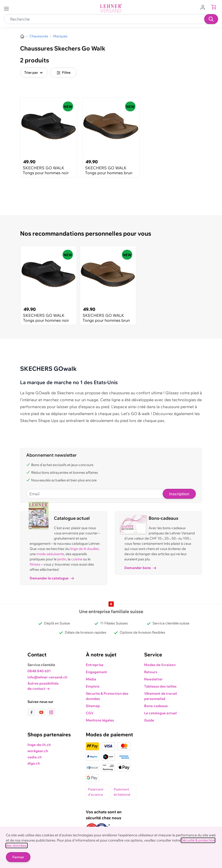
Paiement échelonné (122, 792)
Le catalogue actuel (160, 713)
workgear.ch (38, 751)
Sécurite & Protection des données (107, 696)
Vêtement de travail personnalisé (161, 696)
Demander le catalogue (52, 578)
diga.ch (34, 763)
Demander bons (140, 568)
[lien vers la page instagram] (51, 712)
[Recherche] (211, 19)
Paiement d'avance (96, 792)
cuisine (77, 559)
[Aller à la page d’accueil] (22, 36)
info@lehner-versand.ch (47, 677)
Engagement (96, 672)
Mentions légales (100, 720)
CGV (90, 713)
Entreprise (95, 665)
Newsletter (153, 679)
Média (91, 679)
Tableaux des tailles (160, 686)
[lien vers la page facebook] (32, 712)
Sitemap (93, 706)
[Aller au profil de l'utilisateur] (204, 7)
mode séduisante (50, 554)
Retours (151, 672)
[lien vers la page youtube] (42, 712)
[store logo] (111, 8)
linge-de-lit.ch (39, 745)
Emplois (93, 686)
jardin (62, 559)
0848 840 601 (39, 671)
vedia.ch (34, 757)
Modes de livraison (160, 665)
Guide (149, 720)
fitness (35, 564)
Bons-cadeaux (156, 706)
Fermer (18, 857)
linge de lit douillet (84, 549)
